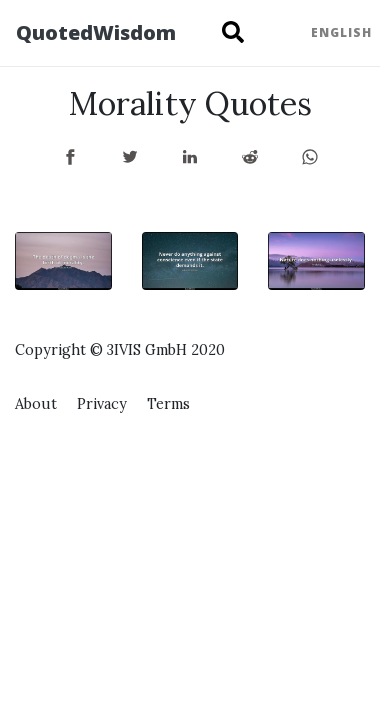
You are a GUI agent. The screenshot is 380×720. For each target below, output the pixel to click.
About (36, 404)
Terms (168, 404)
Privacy (102, 404)
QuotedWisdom (96, 32)
